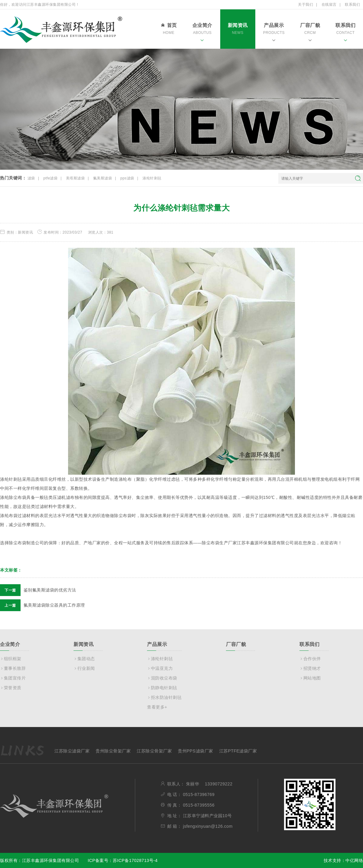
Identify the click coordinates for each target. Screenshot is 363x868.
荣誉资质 (11, 688)
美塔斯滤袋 (75, 178)
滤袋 (31, 178)
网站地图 (310, 678)
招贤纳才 (310, 668)
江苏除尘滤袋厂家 (72, 751)
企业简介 (202, 33)
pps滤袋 (127, 178)
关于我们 (306, 5)
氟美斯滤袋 (103, 178)
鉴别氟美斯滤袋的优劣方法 (38, 590)
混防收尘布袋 (162, 678)
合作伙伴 (310, 659)
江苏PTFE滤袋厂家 (238, 751)
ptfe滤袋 (50, 178)
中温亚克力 (160, 668)
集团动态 (84, 659)
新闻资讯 (238, 33)
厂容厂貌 (310, 33)
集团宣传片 (13, 678)
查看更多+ (157, 707)
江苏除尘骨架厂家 (154, 751)
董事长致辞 (13, 668)
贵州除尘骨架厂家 (113, 751)
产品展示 (274, 33)
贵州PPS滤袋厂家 (196, 751)
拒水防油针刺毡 (164, 697)
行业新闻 (84, 668)
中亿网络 (354, 860)
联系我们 (352, 5)
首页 (168, 30)
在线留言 (329, 5)
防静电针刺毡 (162, 688)
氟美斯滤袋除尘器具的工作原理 (43, 605)
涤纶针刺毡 (152, 178)
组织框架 (11, 659)
